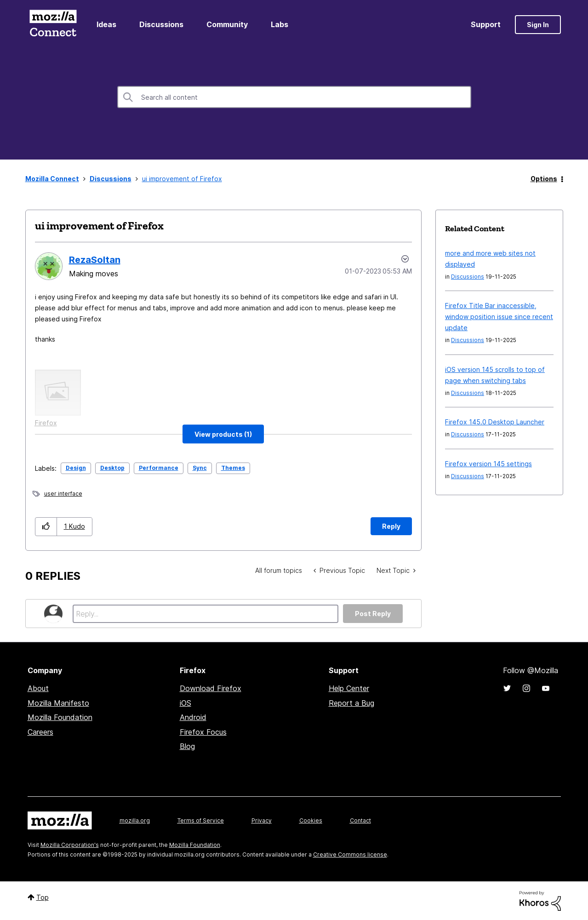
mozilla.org (135, 820)
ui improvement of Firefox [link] (182, 179)
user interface (63, 494)
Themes (233, 468)
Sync (200, 468)
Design (76, 468)
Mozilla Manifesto (58, 703)
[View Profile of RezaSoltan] (95, 260)
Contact (360, 820)
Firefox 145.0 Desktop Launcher (495, 422)
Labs (280, 24)
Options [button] (544, 179)
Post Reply (373, 614)
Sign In (538, 25)
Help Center (349, 688)
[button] (223, 434)
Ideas (106, 24)
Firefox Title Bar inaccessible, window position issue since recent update (499, 317)
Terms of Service (201, 820)
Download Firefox (211, 688)
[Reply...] (206, 614)
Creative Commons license (350, 854)
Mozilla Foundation (60, 717)
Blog (187, 746)
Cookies (311, 820)
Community (227, 24)
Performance (159, 468)
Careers (40, 732)
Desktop (112, 468)
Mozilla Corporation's (70, 845)
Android (193, 717)
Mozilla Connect (53, 25)
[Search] (294, 97)
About (38, 688)
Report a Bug (351, 703)
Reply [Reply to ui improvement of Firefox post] (391, 526)
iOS (186, 703)
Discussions (161, 24)
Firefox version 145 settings (488, 464)
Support (486, 24)
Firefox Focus (203, 732)
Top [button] (43, 897)
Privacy (262, 820)
